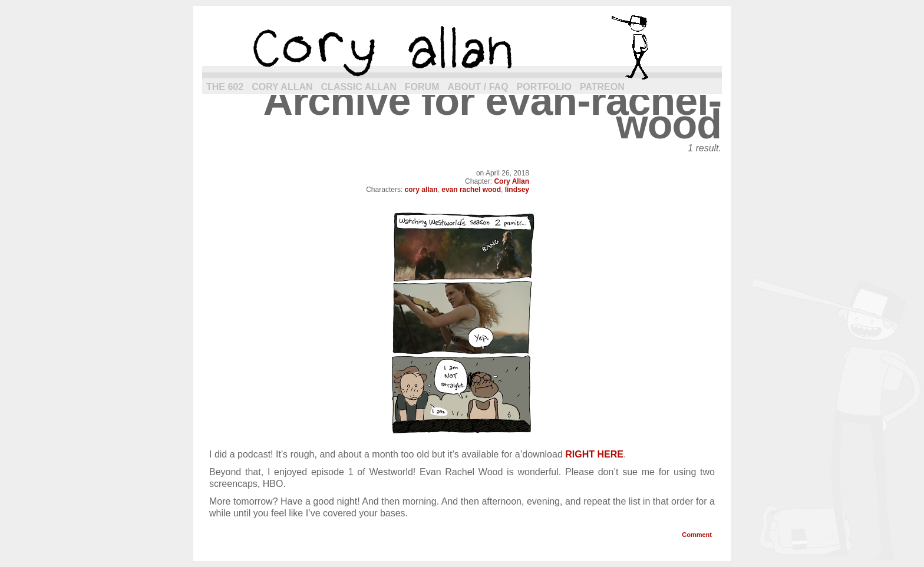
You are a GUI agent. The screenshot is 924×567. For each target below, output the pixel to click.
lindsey (517, 190)
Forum (422, 87)
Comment (697, 535)
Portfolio (544, 87)
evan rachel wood (471, 190)
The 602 (225, 87)
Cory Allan (282, 87)
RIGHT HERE (594, 454)
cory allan (462, 47)
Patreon (602, 87)
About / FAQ (478, 87)
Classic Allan (359, 87)
